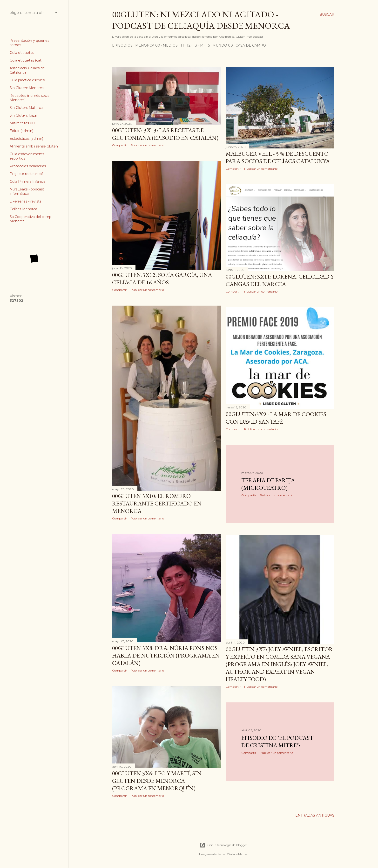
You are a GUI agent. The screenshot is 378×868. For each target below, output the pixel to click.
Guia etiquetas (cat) (26, 60)
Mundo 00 (223, 45)
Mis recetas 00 (22, 123)
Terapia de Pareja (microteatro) (268, 484)
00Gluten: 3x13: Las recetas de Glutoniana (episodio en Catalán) (165, 134)
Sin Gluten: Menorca (27, 88)
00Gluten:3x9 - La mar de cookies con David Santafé (276, 418)
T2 (189, 45)
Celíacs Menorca (23, 209)
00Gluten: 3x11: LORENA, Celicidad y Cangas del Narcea (280, 280)
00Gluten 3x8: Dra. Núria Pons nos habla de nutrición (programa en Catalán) (166, 655)
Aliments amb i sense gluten (34, 146)
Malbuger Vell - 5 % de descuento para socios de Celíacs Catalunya (278, 157)
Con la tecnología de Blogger (223, 845)
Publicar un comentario (147, 145)
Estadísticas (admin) (26, 139)
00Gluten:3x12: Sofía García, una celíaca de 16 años (162, 279)
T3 (195, 45)
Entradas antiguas (315, 815)
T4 (202, 45)
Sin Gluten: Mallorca (26, 108)
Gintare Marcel (237, 854)
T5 (208, 45)
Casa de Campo (251, 45)
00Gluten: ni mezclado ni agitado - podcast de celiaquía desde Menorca (201, 20)
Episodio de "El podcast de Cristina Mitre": (277, 742)
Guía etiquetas (22, 53)
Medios (170, 45)
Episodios (122, 45)
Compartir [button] (120, 145)
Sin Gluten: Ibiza (23, 115)
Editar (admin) (21, 131)
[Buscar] (327, 14)
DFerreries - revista (26, 201)
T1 (182, 45)
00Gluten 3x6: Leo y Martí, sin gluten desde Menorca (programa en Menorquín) (157, 781)
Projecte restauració (27, 174)
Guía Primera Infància (28, 182)
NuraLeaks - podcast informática (27, 191)
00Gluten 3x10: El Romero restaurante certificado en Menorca (157, 503)
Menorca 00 (148, 45)
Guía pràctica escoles (27, 80)
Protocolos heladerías (28, 166)
